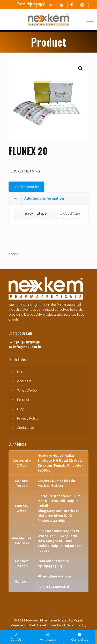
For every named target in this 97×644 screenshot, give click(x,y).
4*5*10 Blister (70, 214)
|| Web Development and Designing (54, 625)
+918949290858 (27, 342)
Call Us (16, 637)
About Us (24, 381)
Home (22, 372)
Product (23, 400)
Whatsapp (48, 637)
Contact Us (25, 428)
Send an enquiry (26, 187)
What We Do (27, 390)
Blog (21, 409)
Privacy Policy (28, 418)
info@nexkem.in (27, 347)
